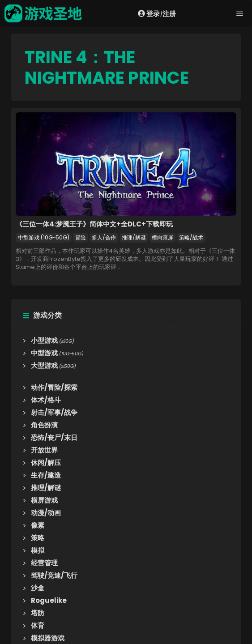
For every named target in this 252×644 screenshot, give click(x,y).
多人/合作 (104, 237)
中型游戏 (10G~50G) (44, 237)
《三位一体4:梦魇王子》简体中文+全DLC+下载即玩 (94, 224)
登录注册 (157, 13)
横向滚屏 (162, 237)
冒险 (81, 237)
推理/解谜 (134, 237)
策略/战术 (191, 237)
